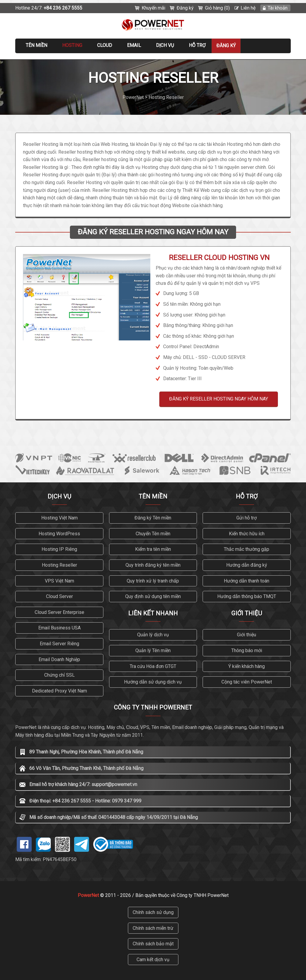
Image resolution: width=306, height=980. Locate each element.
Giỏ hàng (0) (217, 8)
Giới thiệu (247, 635)
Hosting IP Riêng (59, 549)
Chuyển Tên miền (153, 534)
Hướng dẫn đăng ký (247, 565)
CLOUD (105, 45)
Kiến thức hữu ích (247, 534)
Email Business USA (59, 628)
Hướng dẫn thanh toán (247, 581)
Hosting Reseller (59, 565)
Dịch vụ (165, 45)
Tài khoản (278, 8)
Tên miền (36, 45)
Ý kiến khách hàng (247, 666)
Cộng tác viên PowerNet (247, 682)
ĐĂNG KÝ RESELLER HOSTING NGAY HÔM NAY (219, 399)
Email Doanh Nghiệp (59, 659)
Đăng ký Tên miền (153, 518)
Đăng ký (185, 8)
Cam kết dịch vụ (153, 960)
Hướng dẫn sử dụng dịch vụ (153, 682)
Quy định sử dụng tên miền (153, 596)
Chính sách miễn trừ (153, 928)
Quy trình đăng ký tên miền (153, 565)
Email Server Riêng (59, 644)
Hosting (72, 45)
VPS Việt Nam (59, 581)
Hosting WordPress (59, 534)
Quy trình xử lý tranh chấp (153, 581)
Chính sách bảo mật (153, 944)
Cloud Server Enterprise (59, 612)
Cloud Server (59, 596)
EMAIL (134, 45)
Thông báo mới (247, 650)
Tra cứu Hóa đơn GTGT (153, 666)
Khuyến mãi (153, 8)
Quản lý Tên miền (153, 650)
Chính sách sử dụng (153, 912)
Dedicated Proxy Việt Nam (59, 691)
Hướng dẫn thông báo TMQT (247, 596)
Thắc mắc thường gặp (247, 549)
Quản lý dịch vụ (153, 635)
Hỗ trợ (197, 45)
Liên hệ (248, 8)
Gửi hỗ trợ (247, 518)
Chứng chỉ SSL (59, 675)
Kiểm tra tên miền (153, 549)
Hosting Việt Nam (59, 518)
